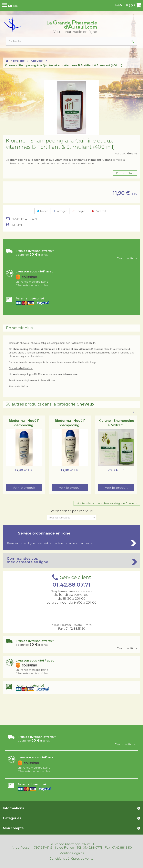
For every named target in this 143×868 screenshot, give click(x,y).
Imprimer (18, 225)
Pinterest (99, 211)
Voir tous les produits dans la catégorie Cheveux (107, 503)
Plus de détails (125, 173)
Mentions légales (71, 853)
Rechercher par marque (72, 511)
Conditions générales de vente (71, 859)
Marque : (126, 153)
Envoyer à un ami (24, 219)
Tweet (42, 211)
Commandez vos (71, 560)
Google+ (80, 211)
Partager (60, 211)
